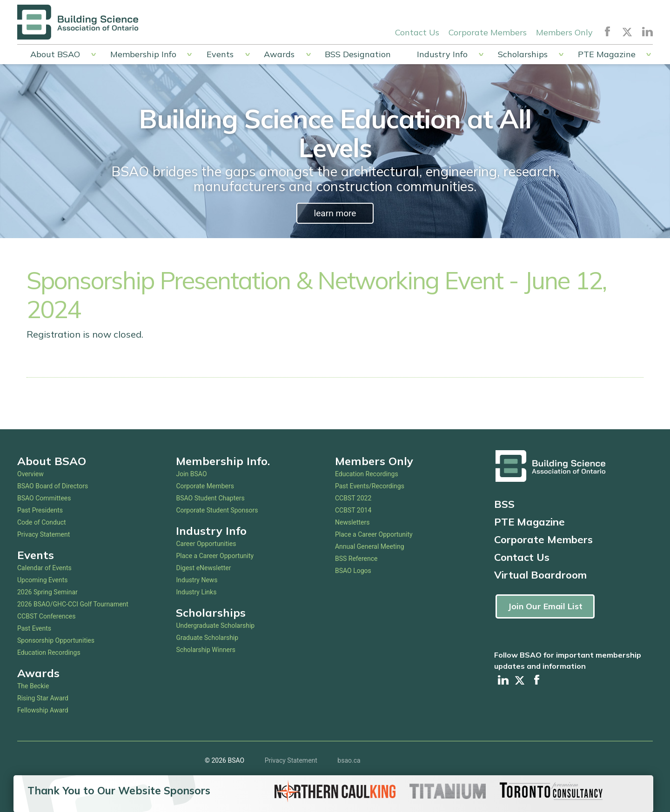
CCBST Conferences (47, 616)
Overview (30, 474)
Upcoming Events (42, 580)
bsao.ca (349, 760)
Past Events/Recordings (370, 486)
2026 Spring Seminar (47, 592)
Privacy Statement (44, 534)
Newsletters (352, 522)
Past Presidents (40, 510)
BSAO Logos (353, 571)
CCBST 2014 (353, 510)
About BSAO (55, 54)
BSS (504, 504)
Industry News (197, 580)
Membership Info (143, 54)
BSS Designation (358, 54)
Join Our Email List (545, 606)
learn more (335, 213)
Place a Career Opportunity (215, 556)
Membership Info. (223, 461)
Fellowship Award (43, 710)
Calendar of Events (44, 568)
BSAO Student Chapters (210, 498)
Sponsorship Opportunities (56, 640)
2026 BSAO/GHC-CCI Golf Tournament (73, 604)
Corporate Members (488, 32)
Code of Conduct (42, 522)
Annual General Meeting (370, 546)
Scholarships (523, 54)
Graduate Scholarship (207, 638)
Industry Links (196, 592)
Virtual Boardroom (540, 575)
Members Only (564, 32)
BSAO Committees (44, 498)
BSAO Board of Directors (53, 486)
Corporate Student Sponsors (217, 510)
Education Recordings (49, 652)
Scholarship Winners (205, 650)
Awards (279, 54)
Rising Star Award (43, 698)
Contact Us (417, 32)
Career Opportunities (206, 544)
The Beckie (33, 686)
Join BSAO (191, 474)
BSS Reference (356, 559)
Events (220, 54)
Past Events (34, 628)
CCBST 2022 (353, 498)
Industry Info (442, 54)
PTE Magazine (607, 54)
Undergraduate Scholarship (215, 626)
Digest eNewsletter (203, 568)
